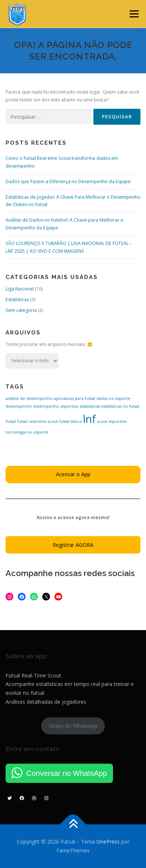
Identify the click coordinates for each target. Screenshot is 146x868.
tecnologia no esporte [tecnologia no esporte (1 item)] (27, 432)
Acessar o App (73, 474)
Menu (134, 14)
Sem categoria (21, 310)
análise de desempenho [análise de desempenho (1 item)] (29, 398)
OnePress (108, 842)
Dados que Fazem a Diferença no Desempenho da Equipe (68, 181)
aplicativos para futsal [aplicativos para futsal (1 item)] (74, 398)
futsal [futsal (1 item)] (11, 421)
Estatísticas (17, 300)
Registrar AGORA (73, 545)
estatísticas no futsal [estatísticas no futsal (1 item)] (120, 406)
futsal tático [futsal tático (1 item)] (71, 421)
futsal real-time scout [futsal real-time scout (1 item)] (38, 421)
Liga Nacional (20, 289)
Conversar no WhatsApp (67, 773)
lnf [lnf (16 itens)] (89, 419)
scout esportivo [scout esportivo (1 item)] (112, 421)
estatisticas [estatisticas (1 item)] (90, 406)
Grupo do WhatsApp (73, 726)
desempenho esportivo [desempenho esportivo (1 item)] (56, 406)
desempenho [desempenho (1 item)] (19, 406)
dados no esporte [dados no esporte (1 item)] (113, 398)
